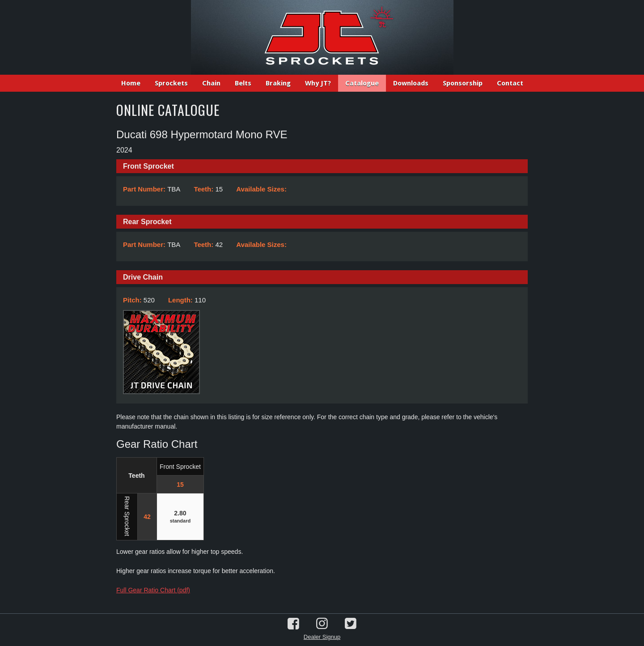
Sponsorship (463, 83)
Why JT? (318, 83)
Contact (510, 83)
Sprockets (171, 83)
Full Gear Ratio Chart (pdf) (153, 590)
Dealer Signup (322, 637)
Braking (278, 83)
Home (131, 83)
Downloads (411, 83)
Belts (243, 83)
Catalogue (362, 83)
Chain (211, 83)
